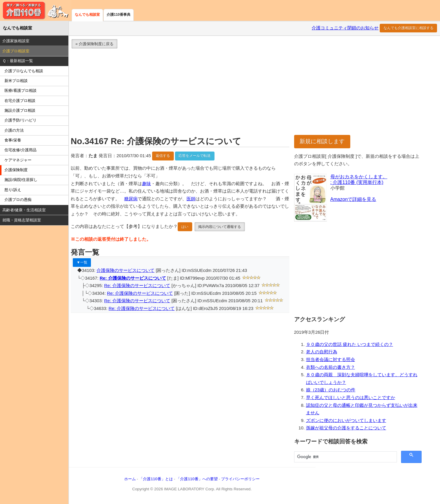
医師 (191, 199)
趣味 (146, 184)
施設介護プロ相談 (20, 110)
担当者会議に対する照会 (331, 360)
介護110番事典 (119, 15)
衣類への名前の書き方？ (331, 367)
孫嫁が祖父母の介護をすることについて (346, 428)
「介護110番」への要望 (197, 479)
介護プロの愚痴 (18, 200)
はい (185, 227)
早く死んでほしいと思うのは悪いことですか (351, 398)
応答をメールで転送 (195, 156)
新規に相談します (322, 141)
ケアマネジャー (18, 160)
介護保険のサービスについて (126, 270)
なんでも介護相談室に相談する (409, 28)
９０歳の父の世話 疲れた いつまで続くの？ (350, 344)
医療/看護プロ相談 (20, 90)
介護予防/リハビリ (20, 120)
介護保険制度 (16, 170)
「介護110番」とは (156, 479)
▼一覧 (82, 262)
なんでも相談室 (87, 15)
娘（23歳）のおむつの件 (331, 390)
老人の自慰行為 (322, 352)
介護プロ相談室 (16, 51)
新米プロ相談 (16, 81)
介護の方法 (14, 130)
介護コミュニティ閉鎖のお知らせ (345, 28)
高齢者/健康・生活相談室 (24, 210)
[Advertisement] (247, 93)
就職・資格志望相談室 (22, 220)
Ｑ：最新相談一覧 (18, 61)
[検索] (345, 457)
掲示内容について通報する (220, 227)
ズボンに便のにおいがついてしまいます (346, 420)
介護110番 (36, 10)
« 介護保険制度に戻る (94, 44)
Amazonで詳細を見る (353, 199)
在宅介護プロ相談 (20, 101)
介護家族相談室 (16, 41)
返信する (163, 156)
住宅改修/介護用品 (20, 150)
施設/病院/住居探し (21, 180)
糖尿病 (131, 199)
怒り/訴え (13, 190)
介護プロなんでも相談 (24, 71)
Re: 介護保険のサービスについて (133, 278)
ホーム (130, 479)
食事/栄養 (13, 140)
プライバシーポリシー (240, 479)
